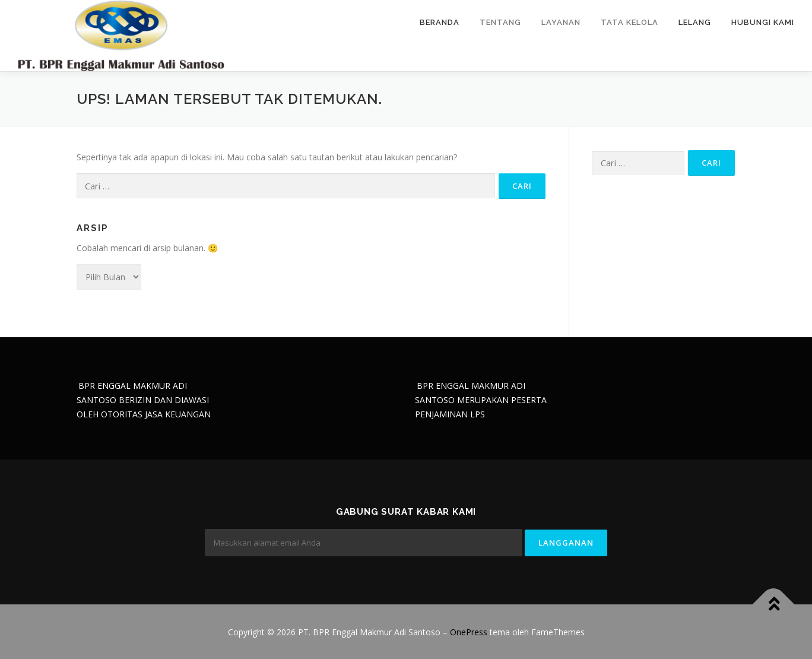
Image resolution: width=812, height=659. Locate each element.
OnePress (469, 631)
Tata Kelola (629, 22)
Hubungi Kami (763, 22)
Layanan (561, 22)
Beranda (440, 22)
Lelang (695, 22)
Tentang (500, 22)
